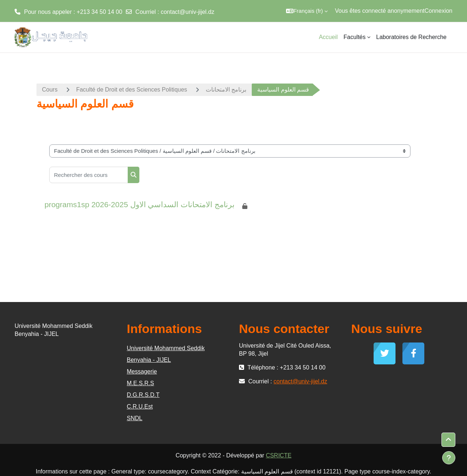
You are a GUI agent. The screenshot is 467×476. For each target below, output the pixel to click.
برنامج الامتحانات (226, 90)
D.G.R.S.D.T (143, 395)
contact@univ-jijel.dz (187, 12)
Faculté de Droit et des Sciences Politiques (132, 90)
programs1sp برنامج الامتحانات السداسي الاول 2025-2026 (140, 204)
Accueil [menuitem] (328, 37)
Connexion (439, 11)
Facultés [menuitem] (355, 37)
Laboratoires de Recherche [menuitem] (411, 37)
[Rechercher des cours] (89, 175)
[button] (307, 11)
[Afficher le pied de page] (449, 458)
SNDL (135, 418)
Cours (50, 90)
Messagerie (142, 371)
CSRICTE (279, 455)
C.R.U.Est (140, 407)
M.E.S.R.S (141, 383)
